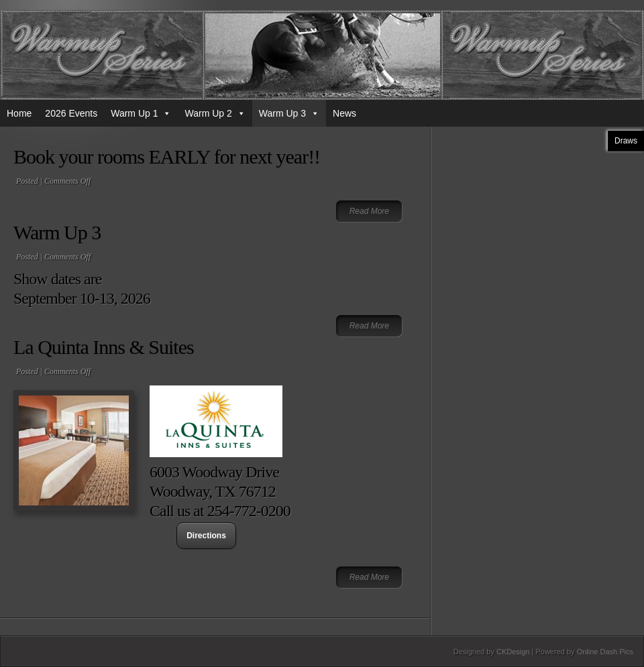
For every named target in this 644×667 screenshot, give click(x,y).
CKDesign (513, 652)
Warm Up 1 (141, 113)
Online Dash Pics (605, 652)
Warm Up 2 (215, 113)
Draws (626, 141)
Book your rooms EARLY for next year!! (167, 157)
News (344, 113)
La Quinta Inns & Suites (104, 347)
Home (19, 113)
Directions (206, 536)
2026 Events (71, 113)
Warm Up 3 (289, 113)
